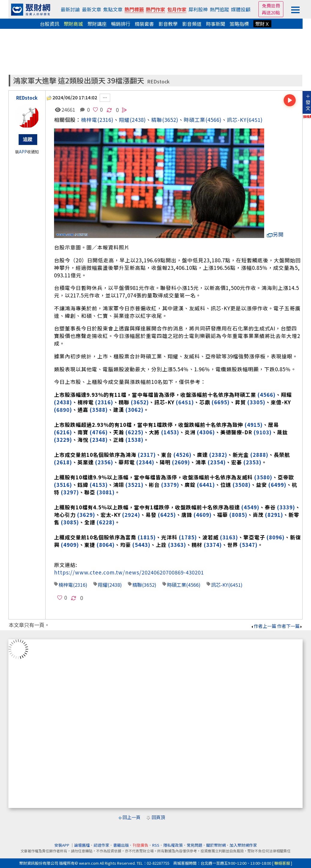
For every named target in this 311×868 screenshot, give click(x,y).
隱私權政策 (173, 845)
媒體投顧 (241, 9)
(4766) (99, 432)
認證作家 (101, 845)
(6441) (206, 485)
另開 (275, 234)
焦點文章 (113, 9)
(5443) (141, 545)
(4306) (206, 432)
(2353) (252, 462)
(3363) (177, 545)
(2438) (138, 120)
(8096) (276, 537)
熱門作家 (155, 9)
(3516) (63, 485)
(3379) (170, 485)
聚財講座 (97, 24)
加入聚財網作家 (243, 845)
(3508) (242, 485)
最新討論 (70, 9)
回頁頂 (158, 817)
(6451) (255, 120)
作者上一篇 (263, 626)
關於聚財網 (216, 845)
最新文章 (92, 9)
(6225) (134, 432)
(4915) (254, 425)
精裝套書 (144, 24)
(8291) (274, 515)
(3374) (213, 545)
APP (23, 152)
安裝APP (62, 845)
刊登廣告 (140, 845)
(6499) (277, 485)
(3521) (134, 485)
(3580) (263, 477)
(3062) (134, 410)
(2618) (63, 462)
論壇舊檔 (82, 845)
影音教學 (168, 24)
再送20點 (271, 12)
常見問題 (195, 845)
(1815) (147, 537)
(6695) (221, 402)
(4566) (213, 120)
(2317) (147, 455)
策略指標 (239, 24)
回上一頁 (131, 817)
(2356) (104, 462)
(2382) (218, 455)
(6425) (167, 515)
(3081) (106, 492)
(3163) (229, 537)
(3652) (170, 120)
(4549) (250, 507)
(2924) (131, 515)
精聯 (157, 120)
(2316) (105, 120)
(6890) (63, 410)
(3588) (99, 410)
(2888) (259, 455)
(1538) (134, 440)
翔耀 (103, 585)
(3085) (70, 522)
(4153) (99, 485)
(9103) (263, 432)
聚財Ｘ (262, 24)
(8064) (106, 545)
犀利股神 (198, 9)
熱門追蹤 (219, 9)
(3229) (63, 440)
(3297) (70, 492)
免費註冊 (271, 6)
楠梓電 (89, 120)
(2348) (99, 440)
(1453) (170, 432)
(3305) (256, 402)
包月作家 (177, 9)
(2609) (181, 462)
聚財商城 (73, 24)
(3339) (286, 507)
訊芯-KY (237, 120)
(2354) (217, 462)
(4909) (70, 545)
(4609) (203, 515)
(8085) (238, 515)
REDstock (158, 81)
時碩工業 (195, 120)
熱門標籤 (134, 9)
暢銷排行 (121, 24)
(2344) (145, 462)
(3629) (86, 515)
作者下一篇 (290, 626)
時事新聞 (216, 24)
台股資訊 (50, 24)
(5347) (249, 545)
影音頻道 (192, 24)
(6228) (106, 522)
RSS (156, 845)
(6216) (63, 432)
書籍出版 (121, 845)
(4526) (183, 455)
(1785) (188, 537)
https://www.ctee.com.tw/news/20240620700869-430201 (129, 572)
